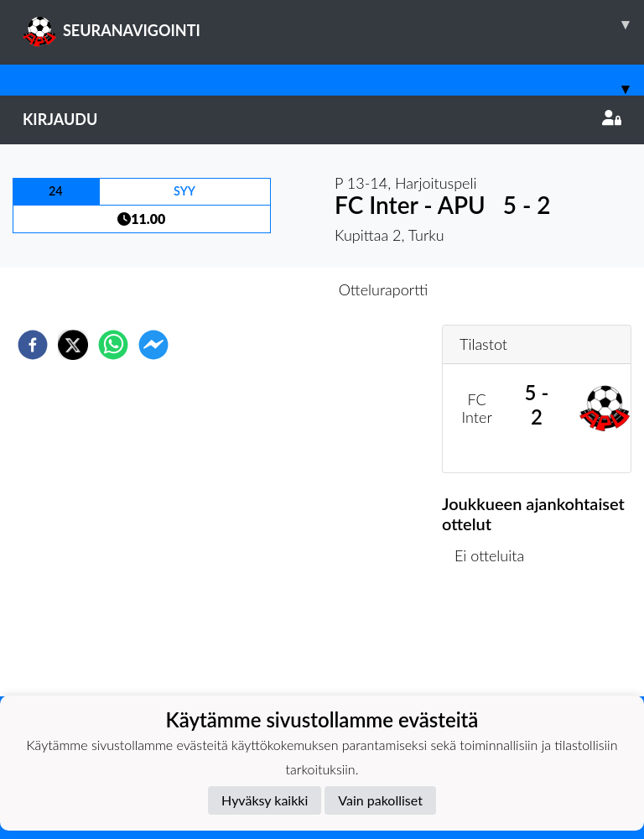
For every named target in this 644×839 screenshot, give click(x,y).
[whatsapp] (113, 345)
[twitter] (73, 345)
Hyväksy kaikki (265, 800)
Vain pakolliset (380, 800)
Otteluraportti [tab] (384, 289)
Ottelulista (496, 640)
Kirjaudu (322, 119)
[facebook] (33, 345)
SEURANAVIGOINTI (333, 24)
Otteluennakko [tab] (264, 289)
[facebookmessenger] (153, 345)
